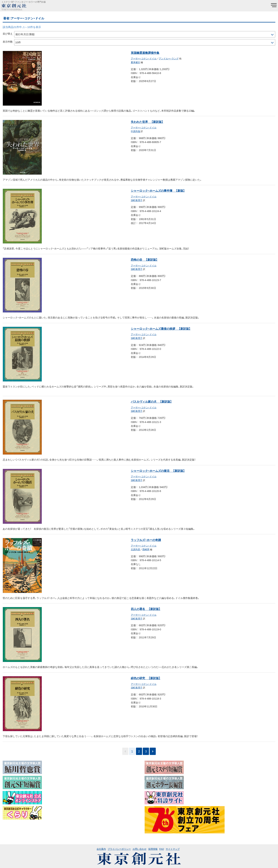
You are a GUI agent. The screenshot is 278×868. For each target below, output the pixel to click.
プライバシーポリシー (119, 849)
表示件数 (8, 42)
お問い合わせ (140, 849)
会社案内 (101, 849)
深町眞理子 (137, 200)
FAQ (162, 849)
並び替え (8, 34)
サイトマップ (173, 849)
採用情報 (153, 849)
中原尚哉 (135, 131)
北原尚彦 (135, 549)
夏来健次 (135, 62)
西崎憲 (146, 549)
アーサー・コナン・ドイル (144, 58)
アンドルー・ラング (169, 58)
